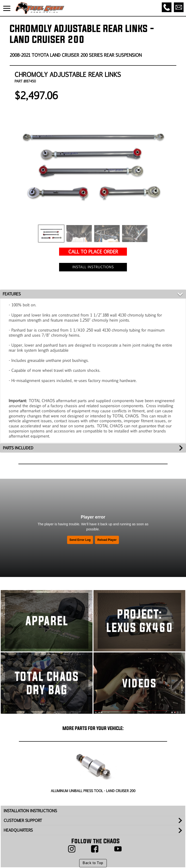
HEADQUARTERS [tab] (18, 830)
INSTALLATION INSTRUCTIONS (30, 811)
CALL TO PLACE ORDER (93, 251)
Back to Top (93, 863)
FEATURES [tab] (12, 294)
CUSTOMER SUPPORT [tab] (23, 820)
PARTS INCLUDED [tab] (18, 448)
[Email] (179, 7)
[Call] (167, 7)
